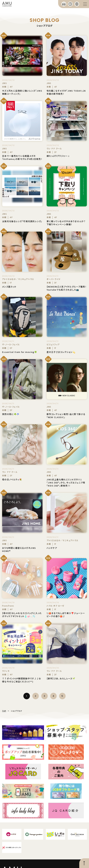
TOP (4, 711)
